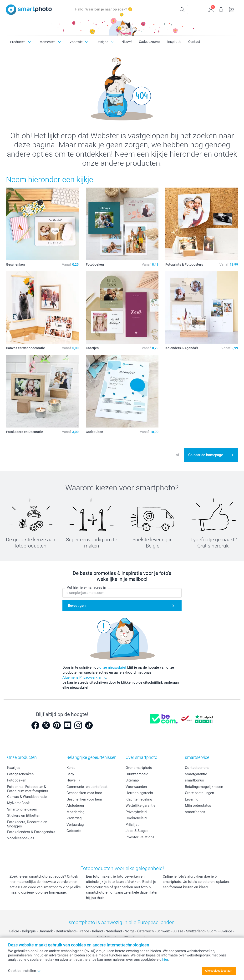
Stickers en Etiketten (24, 816)
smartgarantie (196, 774)
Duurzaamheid (137, 774)
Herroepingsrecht (139, 793)
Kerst (71, 768)
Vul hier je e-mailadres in (86, 587)
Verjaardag (75, 825)
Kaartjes (14, 768)
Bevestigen (77, 606)
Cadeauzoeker (150, 42)
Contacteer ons (197, 768)
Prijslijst (132, 825)
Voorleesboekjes (21, 838)
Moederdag (75, 812)
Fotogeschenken (20, 774)
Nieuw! (127, 42)
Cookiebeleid (136, 818)
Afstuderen (75, 806)
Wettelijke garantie (140, 806)
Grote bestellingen (199, 793)
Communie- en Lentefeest (87, 787)
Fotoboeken (17, 780)
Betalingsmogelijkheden (204, 787)
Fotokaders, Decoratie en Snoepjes (27, 824)
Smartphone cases (22, 809)
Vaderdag (74, 818)
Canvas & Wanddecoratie (27, 797)
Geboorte (74, 831)
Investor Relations (140, 837)
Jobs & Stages (137, 831)
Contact (194, 42)
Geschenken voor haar (84, 793)
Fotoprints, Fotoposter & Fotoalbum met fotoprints (28, 789)
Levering (192, 799)
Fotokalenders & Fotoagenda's (31, 832)
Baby (70, 774)
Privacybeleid (136, 812)
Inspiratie (174, 42)
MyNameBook (18, 803)
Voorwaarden (136, 787)
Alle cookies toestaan (219, 971)
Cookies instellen (24, 971)
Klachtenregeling (139, 799)
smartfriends (195, 812)
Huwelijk (73, 780)
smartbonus (194, 780)
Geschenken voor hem (84, 799)
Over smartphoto (139, 768)
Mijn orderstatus (198, 806)
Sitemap (132, 780)
